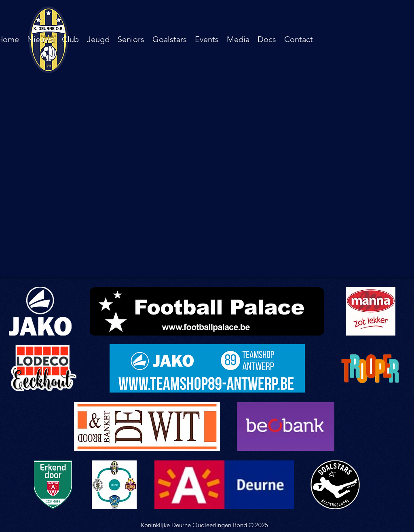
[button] (70, 39)
